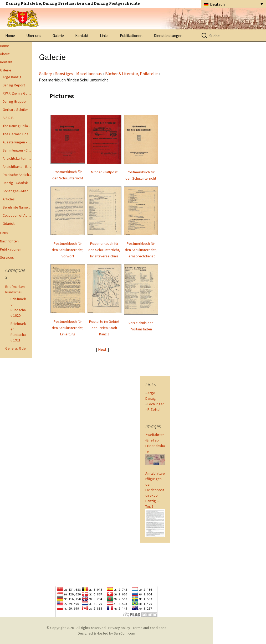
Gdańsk (9, 224)
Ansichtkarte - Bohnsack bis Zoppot (17, 167)
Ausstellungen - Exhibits (17, 142)
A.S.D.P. (8, 118)
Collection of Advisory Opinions (17, 215)
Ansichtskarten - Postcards (17, 158)
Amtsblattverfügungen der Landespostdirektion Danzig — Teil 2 (155, 490)
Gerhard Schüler (15, 110)
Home (10, 36)
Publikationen (131, 36)
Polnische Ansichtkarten (17, 175)
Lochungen (156, 404)
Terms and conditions (150, 628)
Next (103, 349)
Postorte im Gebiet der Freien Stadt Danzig (104, 328)
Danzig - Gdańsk (15, 183)
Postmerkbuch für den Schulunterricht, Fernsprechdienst (141, 250)
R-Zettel (154, 409)
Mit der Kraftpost (104, 172)
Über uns (34, 36)
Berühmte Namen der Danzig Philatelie (17, 207)
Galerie (58, 36)
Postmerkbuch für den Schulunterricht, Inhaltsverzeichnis (104, 250)
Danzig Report (14, 85)
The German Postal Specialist (17, 134)
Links (104, 36)
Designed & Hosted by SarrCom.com (106, 633)
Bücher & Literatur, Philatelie (131, 74)
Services (7, 257)
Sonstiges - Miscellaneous (17, 191)
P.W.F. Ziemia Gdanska (17, 93)
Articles (9, 199)
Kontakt (82, 36)
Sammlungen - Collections (17, 150)
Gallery (45, 74)
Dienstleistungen (168, 36)
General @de (16, 348)
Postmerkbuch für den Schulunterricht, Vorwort (68, 250)
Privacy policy (119, 628)
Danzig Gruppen (15, 101)
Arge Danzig (12, 77)
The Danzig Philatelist (17, 126)
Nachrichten (9, 241)
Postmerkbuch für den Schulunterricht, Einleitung (68, 328)
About (5, 54)
